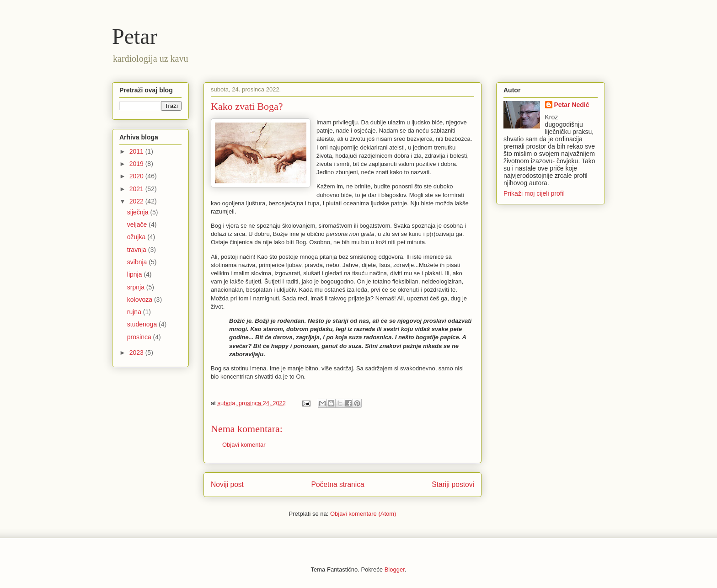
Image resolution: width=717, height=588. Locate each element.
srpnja (137, 287)
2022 (137, 201)
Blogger (395, 569)
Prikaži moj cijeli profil (534, 193)
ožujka (137, 237)
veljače (138, 225)
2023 (137, 353)
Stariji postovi (453, 484)
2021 (137, 189)
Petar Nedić (572, 105)
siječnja (139, 212)
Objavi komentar (244, 445)
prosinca (140, 337)
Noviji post (227, 484)
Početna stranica (338, 484)
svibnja (138, 262)
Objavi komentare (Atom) (363, 514)
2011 (137, 151)
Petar (135, 36)
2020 (137, 176)
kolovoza (141, 299)
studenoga (143, 324)
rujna (135, 312)
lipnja (136, 274)
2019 (137, 164)
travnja (138, 250)
